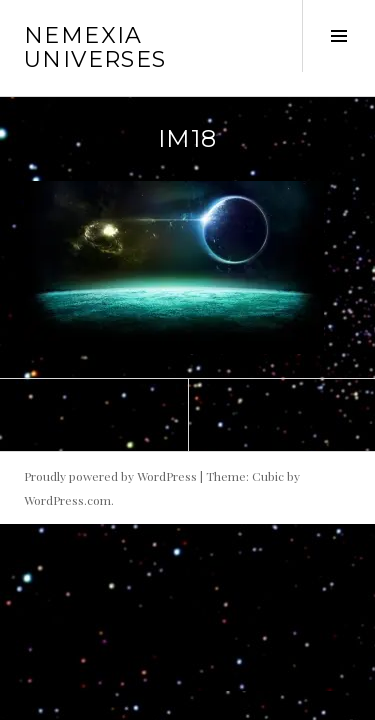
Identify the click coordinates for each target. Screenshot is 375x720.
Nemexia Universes (95, 47)
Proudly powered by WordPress (110, 476)
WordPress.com (67, 500)
